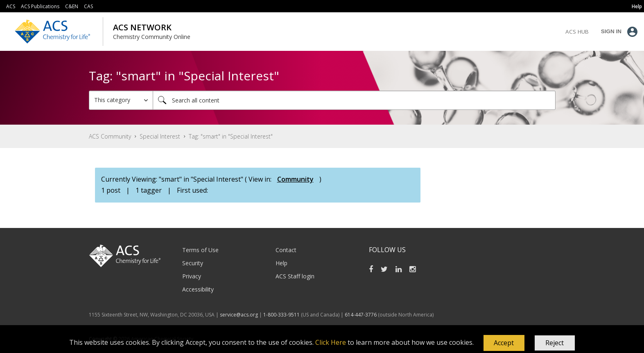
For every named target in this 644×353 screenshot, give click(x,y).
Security (193, 263)
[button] (504, 343)
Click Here (331, 342)
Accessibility (198, 289)
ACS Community (110, 136)
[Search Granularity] (121, 100)
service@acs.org (239, 315)
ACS (11, 6)
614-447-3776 (361, 315)
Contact (286, 250)
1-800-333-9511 (281, 315)
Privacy (192, 276)
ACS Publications (40, 6)
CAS (88, 6)
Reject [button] (555, 343)
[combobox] (354, 100)
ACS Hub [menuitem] (577, 32)
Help (281, 263)
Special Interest (160, 136)
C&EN (72, 6)
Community (295, 179)
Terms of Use (200, 250)
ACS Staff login (295, 276)
